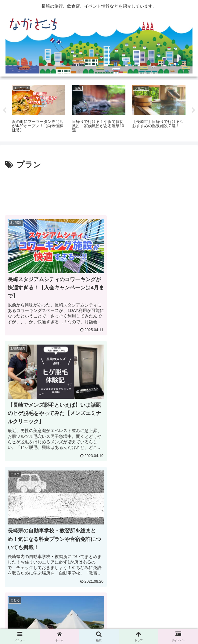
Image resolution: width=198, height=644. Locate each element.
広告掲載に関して (35, 624)
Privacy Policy (99, 624)
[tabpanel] (39, 109)
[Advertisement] (99, 190)
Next (193, 110)
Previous (5, 110)
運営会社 (164, 624)
